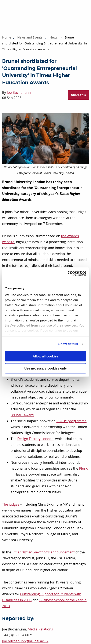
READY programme (71, 421)
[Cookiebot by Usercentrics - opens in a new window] (68, 273)
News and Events (30, 37)
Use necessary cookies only (45, 368)
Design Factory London (35, 439)
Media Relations (40, 629)
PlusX (83, 468)
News (54, 37)
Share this (78, 95)
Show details (68, 344)
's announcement (43, 552)
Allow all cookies (46, 356)
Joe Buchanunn (19, 92)
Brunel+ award (22, 415)
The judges (11, 504)
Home (7, 37)
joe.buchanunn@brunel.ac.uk (25, 641)
